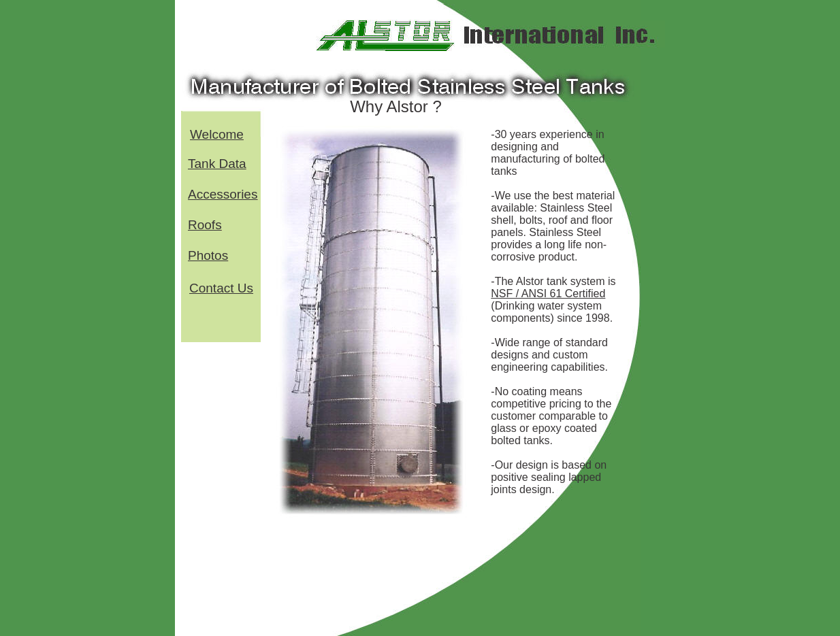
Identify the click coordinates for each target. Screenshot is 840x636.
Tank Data (217, 164)
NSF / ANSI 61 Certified (548, 294)
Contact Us (221, 288)
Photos (208, 255)
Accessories (223, 194)
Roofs (205, 225)
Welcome (217, 134)
